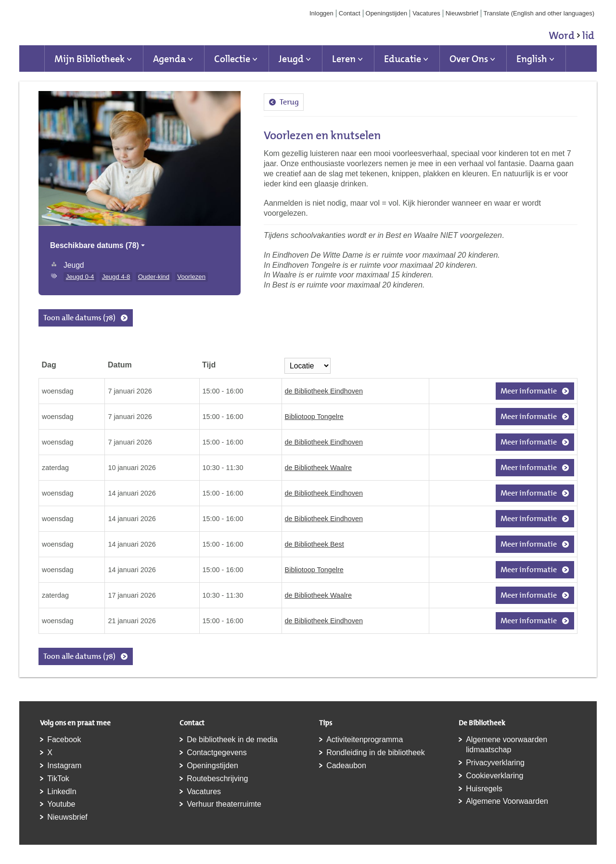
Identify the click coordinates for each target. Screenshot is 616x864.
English (532, 59)
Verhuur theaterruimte (224, 804)
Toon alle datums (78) (79, 318)
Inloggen (321, 13)
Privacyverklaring (495, 763)
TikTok (58, 779)
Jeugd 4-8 (116, 277)
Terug (289, 102)
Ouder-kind (154, 277)
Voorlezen (191, 277)
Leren (344, 59)
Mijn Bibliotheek (90, 59)
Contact (350, 13)
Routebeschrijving (217, 779)
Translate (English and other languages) (539, 13)
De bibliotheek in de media (232, 740)
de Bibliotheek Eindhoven (324, 391)
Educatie (403, 59)
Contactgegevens (217, 753)
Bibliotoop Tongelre (314, 417)
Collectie (232, 59)
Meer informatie (529, 391)
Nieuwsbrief (462, 13)
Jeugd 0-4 (80, 277)
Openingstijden (387, 13)
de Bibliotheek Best (314, 544)
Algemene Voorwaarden (507, 801)
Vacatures (426, 13)
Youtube (61, 804)
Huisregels (484, 789)
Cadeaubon (346, 766)
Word (571, 37)
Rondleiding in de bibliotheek (376, 753)
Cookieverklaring (494, 776)
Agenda (169, 59)
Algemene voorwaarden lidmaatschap (507, 745)
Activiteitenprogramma (365, 740)
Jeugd (291, 59)
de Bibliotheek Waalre (318, 468)
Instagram (64, 766)
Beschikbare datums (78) (98, 245)
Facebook (64, 740)
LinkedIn (62, 792)
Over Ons (469, 59)
